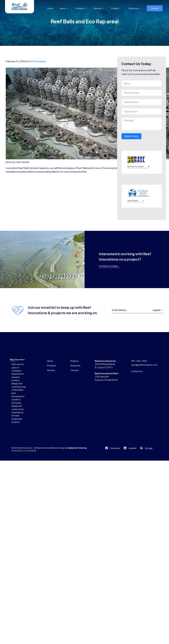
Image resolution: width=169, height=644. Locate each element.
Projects (117, 8)
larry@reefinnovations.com (144, 365)
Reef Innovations (37, 61)
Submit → (158, 310)
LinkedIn (133, 448)
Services (99, 8)
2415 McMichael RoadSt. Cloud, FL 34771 (106, 364)
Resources (135, 8)
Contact (155, 8)
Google (149, 448)
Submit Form (131, 136)
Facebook (115, 448)
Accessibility (31, 451)
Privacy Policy (17, 451)
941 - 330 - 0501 (139, 361)
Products (81, 8)
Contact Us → (138, 371)
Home (50, 8)
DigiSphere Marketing (77, 448)
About (64, 8)
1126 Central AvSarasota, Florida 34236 (107, 377)
